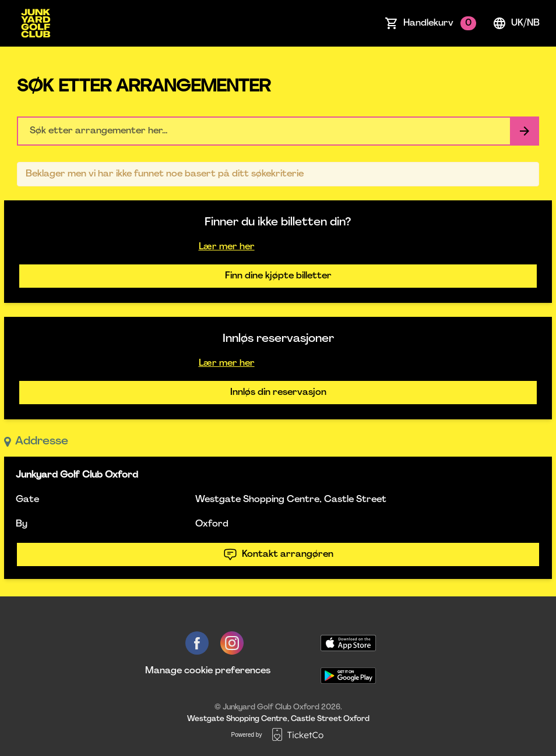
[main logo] (36, 23)
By (22, 524)
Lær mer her (227, 247)
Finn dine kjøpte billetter (278, 276)
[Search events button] (525, 131)
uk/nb (516, 23)
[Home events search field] (278, 131)
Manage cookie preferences (208, 671)
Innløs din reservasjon (278, 393)
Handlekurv (440, 23)
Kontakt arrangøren (278, 554)
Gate (27, 500)
